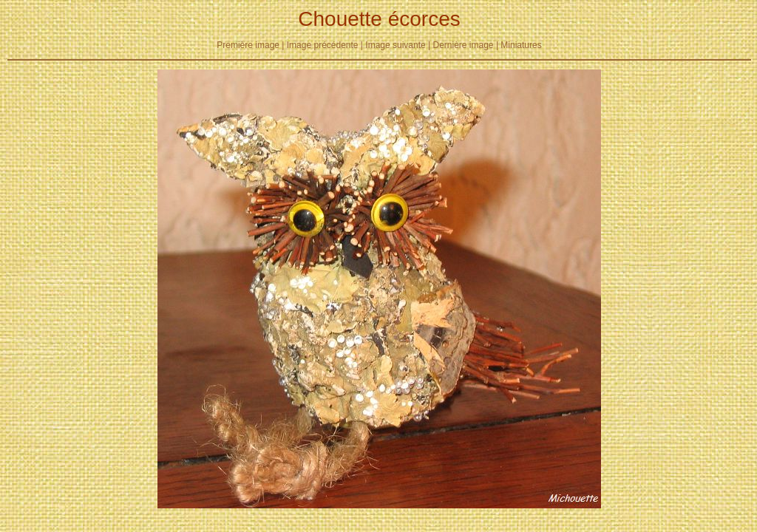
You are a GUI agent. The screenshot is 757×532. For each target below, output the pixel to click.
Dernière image (464, 45)
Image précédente (323, 45)
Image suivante (395, 45)
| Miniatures (519, 45)
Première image (248, 45)
